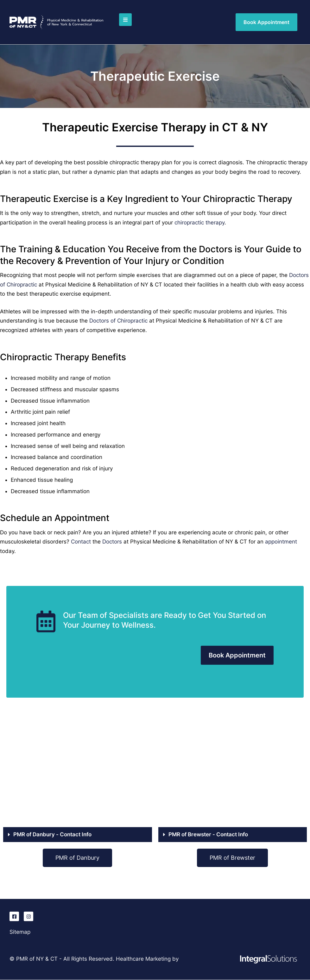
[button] (125, 20)
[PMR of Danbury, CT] (78, 773)
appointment (281, 542)
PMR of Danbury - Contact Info (52, 834)
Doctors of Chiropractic (118, 321)
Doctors (112, 542)
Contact (81, 542)
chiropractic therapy (199, 223)
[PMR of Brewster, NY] (233, 773)
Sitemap (20, 932)
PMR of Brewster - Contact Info (208, 834)
